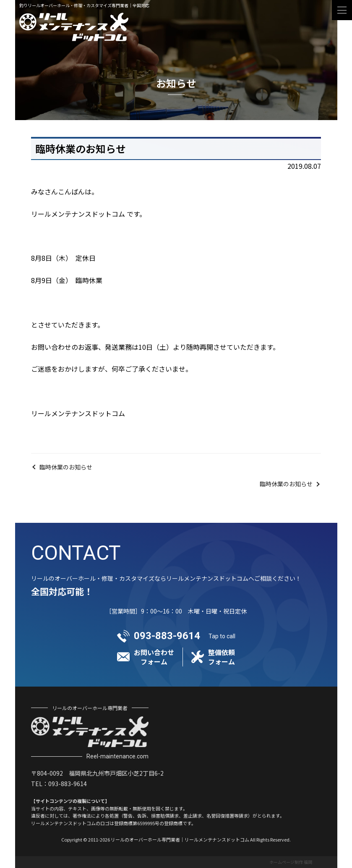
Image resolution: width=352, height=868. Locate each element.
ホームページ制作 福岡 (291, 862)
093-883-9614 (167, 636)
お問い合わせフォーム (154, 657)
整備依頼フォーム (222, 657)
